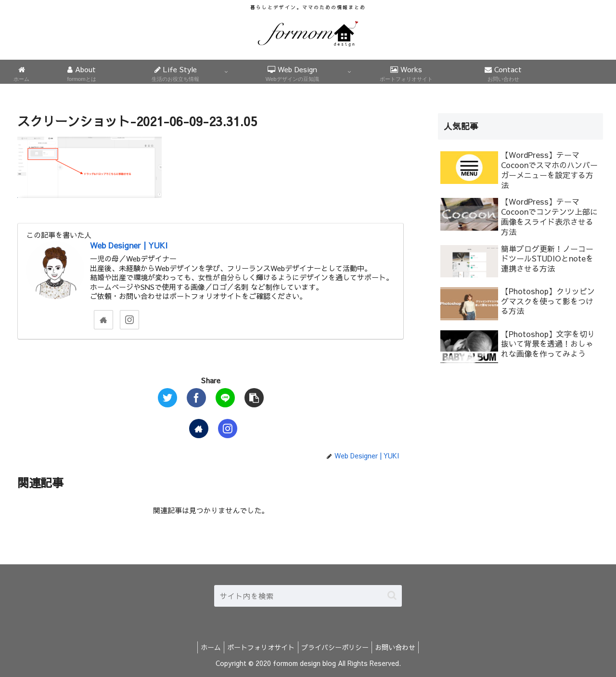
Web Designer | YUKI (129, 245)
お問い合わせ (401, 647)
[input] (308, 596)
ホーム (205, 647)
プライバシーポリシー (337, 647)
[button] (392, 595)
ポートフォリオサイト (259, 647)
